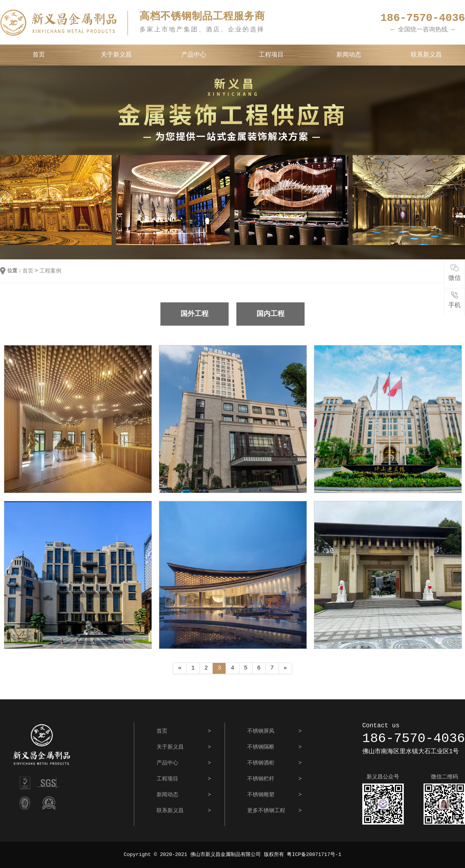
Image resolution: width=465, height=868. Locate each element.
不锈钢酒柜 (261, 763)
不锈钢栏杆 (261, 779)
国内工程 (270, 314)
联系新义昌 (426, 55)
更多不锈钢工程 (266, 811)
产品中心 (194, 55)
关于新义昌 (116, 55)
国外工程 (195, 314)
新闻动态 (349, 55)
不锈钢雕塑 (261, 795)
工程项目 (271, 55)
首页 (39, 55)
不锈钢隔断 (261, 747)
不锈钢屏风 (261, 731)
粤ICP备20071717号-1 (314, 855)
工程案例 (50, 271)
